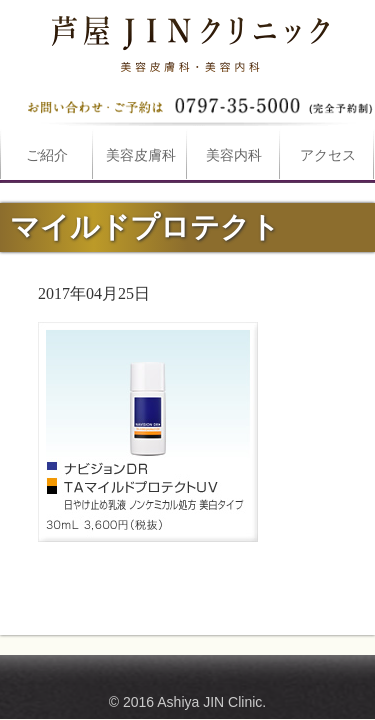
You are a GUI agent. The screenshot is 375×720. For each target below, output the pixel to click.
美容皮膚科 (141, 155)
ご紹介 (47, 155)
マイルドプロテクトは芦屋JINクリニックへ (188, 40)
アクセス (328, 155)
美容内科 (234, 155)
